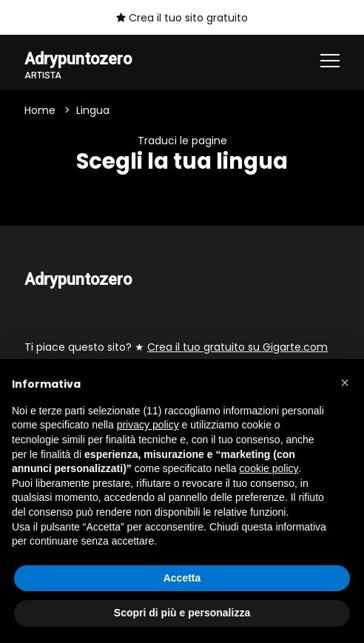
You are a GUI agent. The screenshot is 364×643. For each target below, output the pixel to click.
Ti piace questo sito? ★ (176, 347)
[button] (345, 383)
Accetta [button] (182, 578)
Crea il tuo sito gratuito (182, 18)
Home (40, 110)
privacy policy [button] (148, 425)
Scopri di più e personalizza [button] (182, 613)
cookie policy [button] (269, 468)
